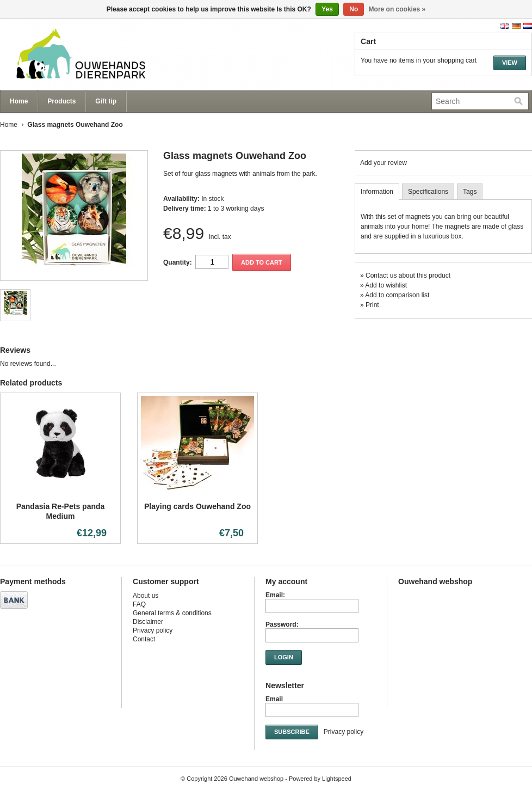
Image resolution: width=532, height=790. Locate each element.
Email (274, 699)
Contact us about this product (408, 275)
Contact (144, 639)
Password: (282, 624)
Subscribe (292, 732)
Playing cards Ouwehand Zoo (197, 506)
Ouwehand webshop (109, 54)
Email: (275, 595)
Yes (327, 9)
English (505, 26)
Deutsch (516, 26)
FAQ (139, 604)
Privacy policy (153, 630)
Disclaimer (148, 622)
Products (61, 101)
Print (372, 305)
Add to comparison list (397, 295)
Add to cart (262, 262)
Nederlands (528, 26)
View (510, 63)
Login (284, 657)
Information (377, 192)
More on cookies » (397, 9)
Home (19, 101)
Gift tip (106, 101)
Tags (470, 192)
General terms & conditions (172, 613)
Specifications (428, 192)
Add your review (383, 163)
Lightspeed (337, 779)
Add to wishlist (386, 285)
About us (146, 596)
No (354, 9)
